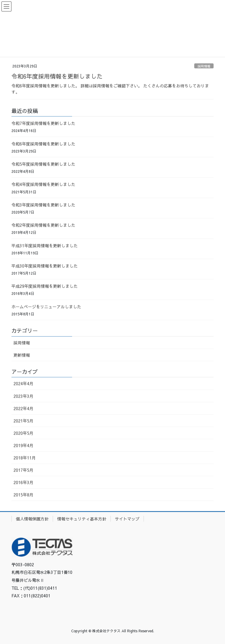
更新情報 (22, 355)
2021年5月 (23, 421)
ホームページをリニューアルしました (46, 307)
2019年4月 (23, 445)
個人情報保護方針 (32, 519)
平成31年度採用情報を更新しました (45, 246)
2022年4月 (23, 408)
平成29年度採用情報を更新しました (45, 286)
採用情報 (204, 66)
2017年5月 (23, 470)
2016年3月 (23, 482)
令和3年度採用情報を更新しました (43, 205)
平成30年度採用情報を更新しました (45, 266)
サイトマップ (127, 519)
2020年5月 (23, 433)
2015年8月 (23, 495)
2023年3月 (23, 396)
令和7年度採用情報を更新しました (43, 123)
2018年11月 (25, 458)
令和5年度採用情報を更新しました (43, 164)
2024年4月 (23, 383)
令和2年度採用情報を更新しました (43, 225)
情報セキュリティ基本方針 (82, 519)
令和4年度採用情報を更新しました (43, 184)
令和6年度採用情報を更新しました (57, 76)
